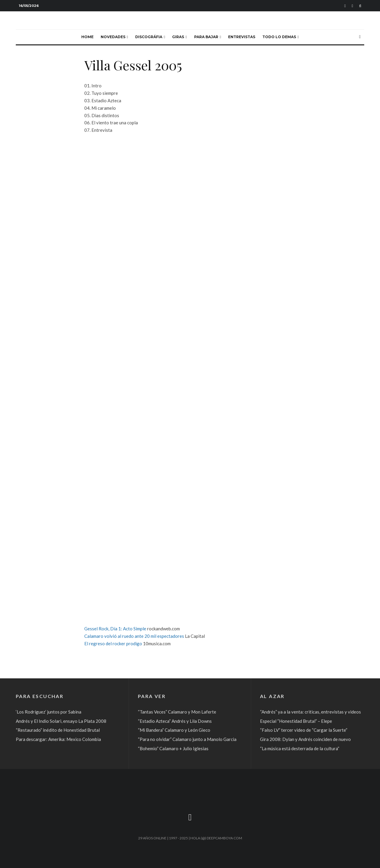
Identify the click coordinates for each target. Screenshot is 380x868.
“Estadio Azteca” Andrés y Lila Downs (175, 721)
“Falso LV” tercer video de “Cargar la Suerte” (304, 730)
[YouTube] (352, 6)
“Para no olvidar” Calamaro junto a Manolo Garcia (187, 739)
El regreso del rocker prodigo (113, 643)
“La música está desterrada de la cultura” (300, 748)
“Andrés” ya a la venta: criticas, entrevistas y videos (310, 712)
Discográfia (149, 37)
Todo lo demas (279, 37)
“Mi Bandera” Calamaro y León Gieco (174, 730)
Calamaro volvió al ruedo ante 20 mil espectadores (134, 636)
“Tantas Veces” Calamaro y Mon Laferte (177, 712)
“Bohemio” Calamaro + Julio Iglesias (173, 748)
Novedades (113, 37)
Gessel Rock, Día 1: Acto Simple (115, 629)
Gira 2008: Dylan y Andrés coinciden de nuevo (305, 739)
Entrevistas (242, 37)
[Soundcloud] (345, 6)
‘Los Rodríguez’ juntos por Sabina (49, 712)
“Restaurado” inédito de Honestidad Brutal (58, 730)
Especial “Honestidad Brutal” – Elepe (296, 721)
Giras (178, 37)
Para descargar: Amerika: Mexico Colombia (58, 739)
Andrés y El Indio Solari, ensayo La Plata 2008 (61, 721)
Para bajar (206, 37)
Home (87, 37)
